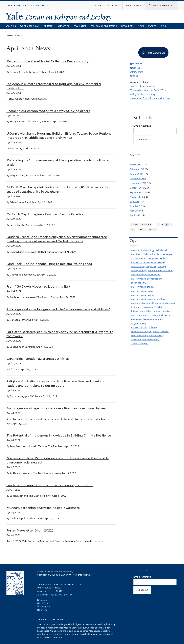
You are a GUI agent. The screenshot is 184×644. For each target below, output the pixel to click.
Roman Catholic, (140, 327)
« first (135, 225)
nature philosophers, (162, 315)
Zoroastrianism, (139, 344)
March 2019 (136, 165)
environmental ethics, (142, 287)
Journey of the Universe (143, 86)
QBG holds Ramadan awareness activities (38, 359)
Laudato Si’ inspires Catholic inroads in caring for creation (50, 485)
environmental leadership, (145, 299)
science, (153, 327)
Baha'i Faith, (162, 250)
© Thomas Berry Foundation (55, 595)
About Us (11, 26)
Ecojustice (80, 26)
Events (152, 26)
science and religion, (142, 332)
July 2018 (134, 202)
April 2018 (135, 215)
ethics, (162, 299)
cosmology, (152, 258)
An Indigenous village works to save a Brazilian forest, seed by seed (57, 408)
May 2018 (135, 211)
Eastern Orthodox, (141, 262)
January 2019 (136, 174)
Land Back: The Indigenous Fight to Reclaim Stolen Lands (49, 264)
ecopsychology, (139, 271)
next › (143, 229)
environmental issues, (143, 291)
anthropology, (148, 250)
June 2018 (135, 206)
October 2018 (137, 188)
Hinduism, (157, 303)
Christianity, (149, 254)
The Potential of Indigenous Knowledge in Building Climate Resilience (59, 435)
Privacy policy (66, 572)
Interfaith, (159, 307)
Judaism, (167, 311)
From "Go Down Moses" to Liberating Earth (39, 286)
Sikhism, (165, 332)
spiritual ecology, (140, 336)
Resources (128, 26)
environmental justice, (143, 295)
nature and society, (141, 315)
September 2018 (138, 192)
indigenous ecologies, (142, 307)
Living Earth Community (143, 94)
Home (10, 35)
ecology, (162, 267)
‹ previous (146, 225)
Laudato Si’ (63, 26)
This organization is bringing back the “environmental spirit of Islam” (58, 309)
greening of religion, (141, 303)
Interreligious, (138, 311)
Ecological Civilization (104, 26)
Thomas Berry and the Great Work (148, 90)
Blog (163, 26)
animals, (135, 250)
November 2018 (138, 183)
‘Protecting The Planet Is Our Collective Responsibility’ (48, 61)
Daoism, (163, 258)
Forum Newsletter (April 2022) (30, 530)
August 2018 (136, 197)
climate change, (164, 254)
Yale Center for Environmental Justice (150, 98)
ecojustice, (151, 267)
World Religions (30, 26)
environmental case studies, (146, 275)
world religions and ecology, (145, 340)
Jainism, (157, 311)
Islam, (149, 311)
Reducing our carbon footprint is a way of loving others (48, 111)
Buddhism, (136, 254)
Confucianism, (139, 258)
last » (152, 229)
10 (132, 229)
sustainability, (157, 336)
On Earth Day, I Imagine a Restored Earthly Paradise (45, 214)
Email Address (142, 126)
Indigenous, (169, 303)
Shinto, (156, 332)
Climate (48, 26)
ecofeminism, (138, 267)
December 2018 (138, 179)
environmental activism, (160, 271)
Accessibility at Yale (47, 572)
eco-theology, (158, 262)
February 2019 (137, 169)
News (141, 26)
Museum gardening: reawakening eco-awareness (43, 508)
